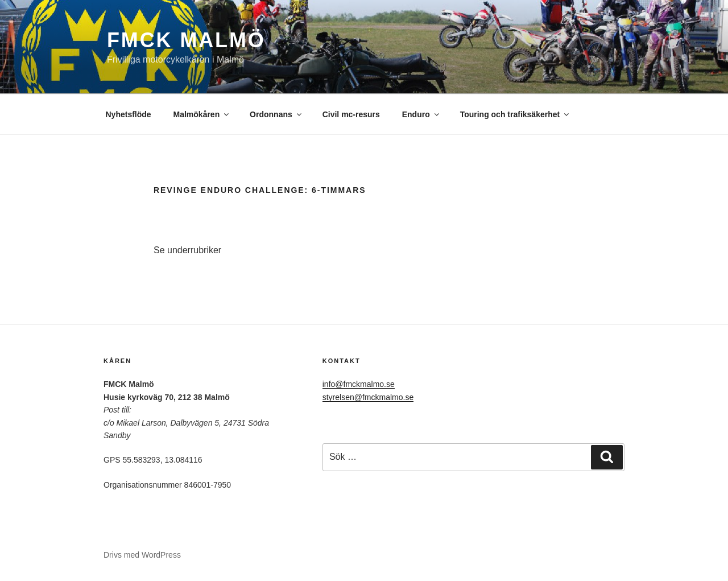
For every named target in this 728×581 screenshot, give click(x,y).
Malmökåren (202, 114)
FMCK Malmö (186, 40)
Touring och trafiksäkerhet (516, 114)
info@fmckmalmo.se (359, 384)
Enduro (421, 114)
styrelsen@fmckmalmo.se (368, 397)
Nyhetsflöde (129, 114)
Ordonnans (276, 114)
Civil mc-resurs (351, 114)
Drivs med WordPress (142, 555)
